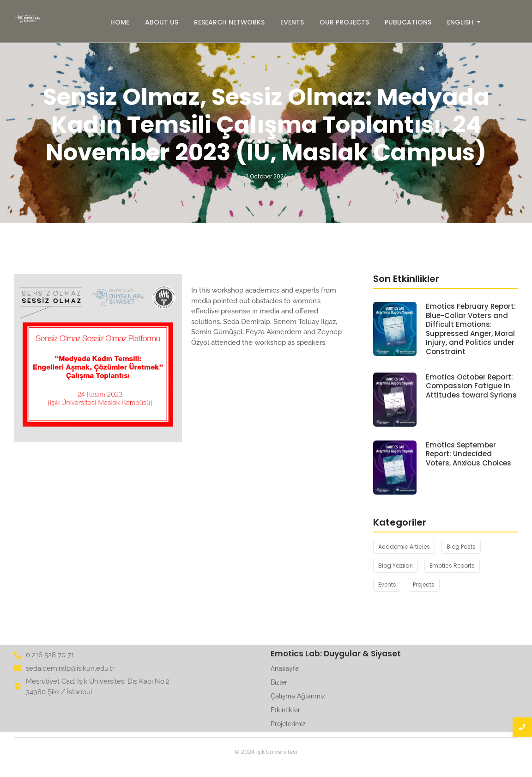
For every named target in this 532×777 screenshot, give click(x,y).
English (462, 22)
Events (292, 22)
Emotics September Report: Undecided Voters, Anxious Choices (469, 454)
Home (120, 22)
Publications (408, 22)
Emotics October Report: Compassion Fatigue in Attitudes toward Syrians (471, 386)
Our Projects (344, 22)
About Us (162, 22)
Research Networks (229, 22)
